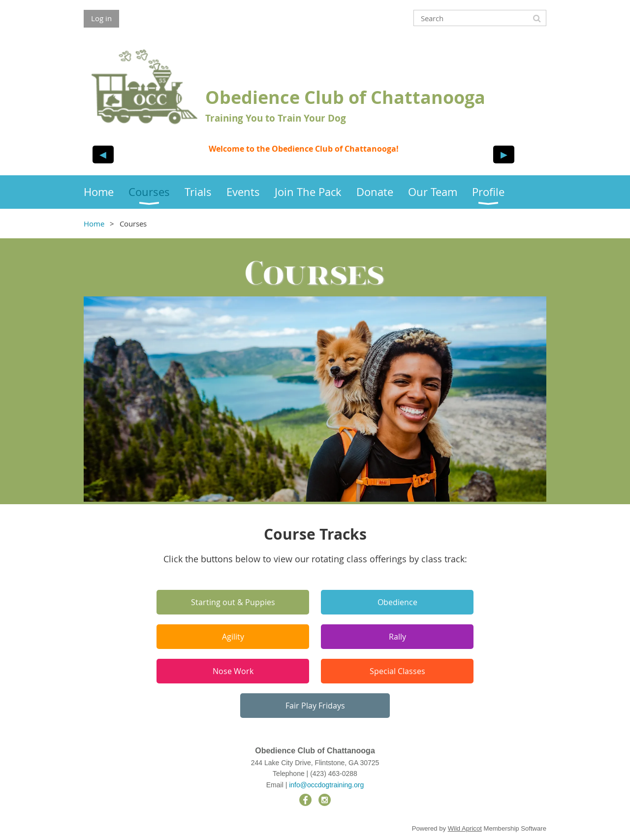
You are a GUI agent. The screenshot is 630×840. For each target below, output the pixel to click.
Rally (397, 637)
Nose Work (233, 671)
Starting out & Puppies (233, 602)
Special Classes (397, 671)
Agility (233, 637)
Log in (101, 18)
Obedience (397, 602)
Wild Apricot (465, 828)
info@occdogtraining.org (326, 785)
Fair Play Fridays (315, 706)
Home (94, 224)
